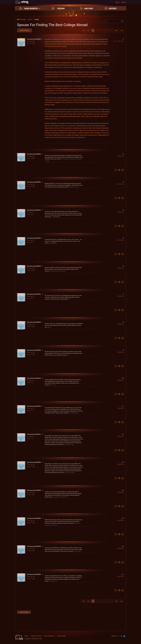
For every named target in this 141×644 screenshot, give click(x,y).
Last (121, 30)
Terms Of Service (49, 636)
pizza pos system (69, 472)
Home (26, 636)
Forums (30, 19)
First (84, 30)
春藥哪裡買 (54, 243)
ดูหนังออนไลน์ (53, 581)
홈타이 (50, 327)
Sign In (118, 2)
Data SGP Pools (69, 444)
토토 (69, 299)
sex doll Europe (74, 413)
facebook (121, 636)
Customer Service (36, 636)
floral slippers (77, 551)
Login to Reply (24, 30)
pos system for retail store (60, 497)
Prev (89, 30)
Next (116, 30)
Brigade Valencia (74, 187)
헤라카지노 (53, 385)
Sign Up (124, 2)
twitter (125, 636)
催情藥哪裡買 (56, 217)
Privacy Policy (61, 636)
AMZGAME (21, 19)
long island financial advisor (58, 271)
